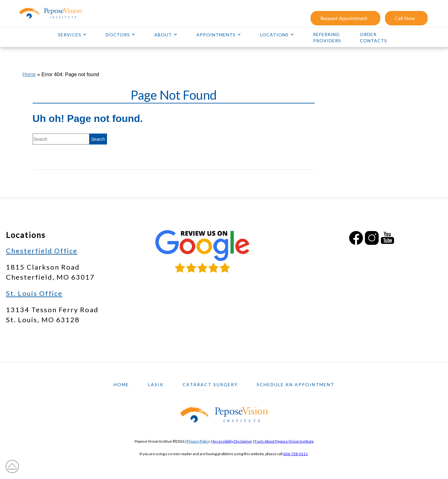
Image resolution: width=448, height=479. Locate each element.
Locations (274, 35)
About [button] (163, 35)
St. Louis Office (34, 293)
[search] (98, 139)
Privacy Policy (198, 441)
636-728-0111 (296, 454)
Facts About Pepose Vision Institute (284, 441)
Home (29, 74)
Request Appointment (344, 18)
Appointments (216, 35)
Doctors (118, 35)
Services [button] (70, 35)
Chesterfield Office (42, 251)
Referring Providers (327, 37)
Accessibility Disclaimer (232, 441)
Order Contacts (373, 37)
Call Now (405, 18)
